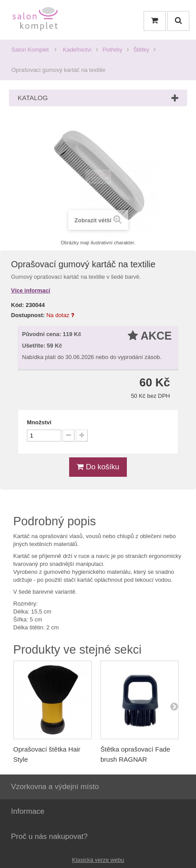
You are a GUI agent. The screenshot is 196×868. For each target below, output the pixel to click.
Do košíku (98, 467)
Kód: (18, 305)
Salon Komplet (30, 50)
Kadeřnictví (77, 50)
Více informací (31, 290)
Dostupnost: (28, 315)
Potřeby (113, 50)
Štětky (141, 50)
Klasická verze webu (98, 860)
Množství (39, 422)
